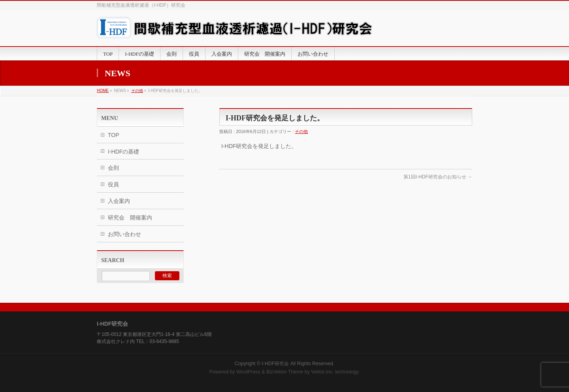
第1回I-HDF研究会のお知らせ (438, 177)
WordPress (248, 372)
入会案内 (119, 201)
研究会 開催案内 (130, 218)
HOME (103, 91)
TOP (114, 135)
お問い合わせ (124, 234)
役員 (113, 184)
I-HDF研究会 (275, 364)
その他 (137, 91)
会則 (113, 168)
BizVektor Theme (285, 372)
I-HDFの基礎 (123, 152)
